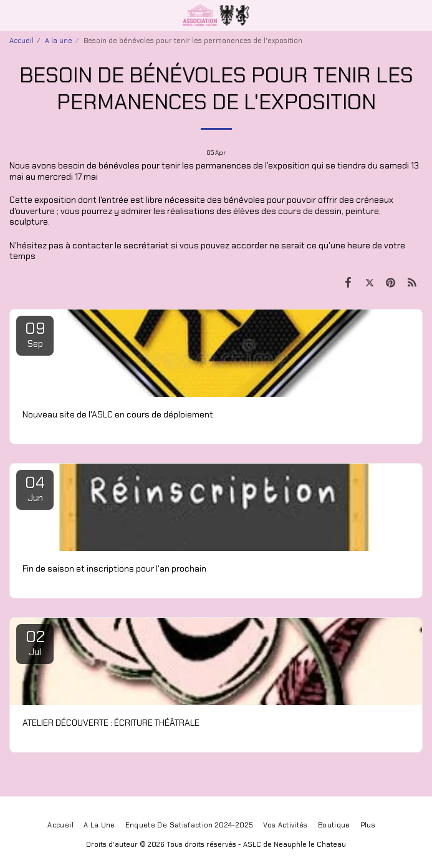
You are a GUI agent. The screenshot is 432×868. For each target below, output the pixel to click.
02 (35, 642)
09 (35, 334)
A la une (59, 41)
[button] (14, 15)
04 (35, 488)
